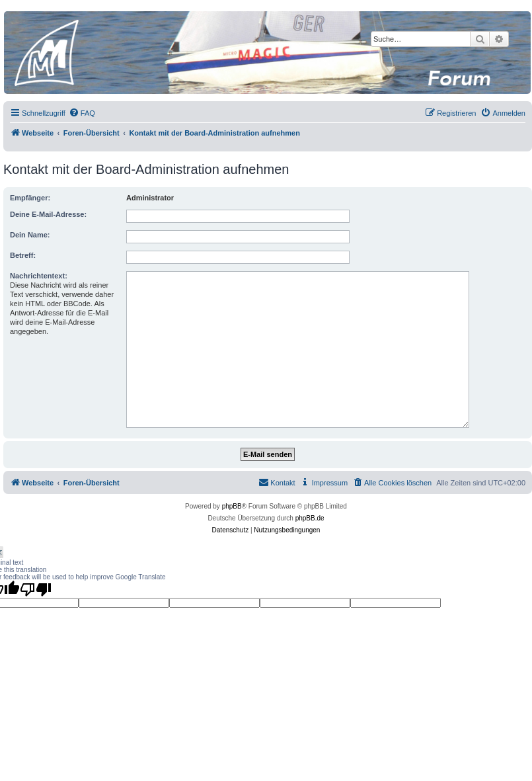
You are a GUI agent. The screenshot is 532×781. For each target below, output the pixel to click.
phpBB (232, 506)
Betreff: (23, 255)
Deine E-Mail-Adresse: (48, 214)
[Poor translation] (36, 589)
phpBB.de (310, 518)
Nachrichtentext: (39, 276)
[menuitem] (82, 113)
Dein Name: (30, 235)
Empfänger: (30, 198)
